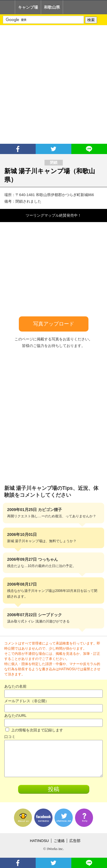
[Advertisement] (53, 84)
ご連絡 (59, 841)
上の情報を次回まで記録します (34, 730)
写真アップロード (54, 324)
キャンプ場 (28, 7)
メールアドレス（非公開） (27, 701)
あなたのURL (15, 716)
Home (8, 7)
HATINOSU (39, 841)
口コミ (10, 737)
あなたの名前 (15, 686)
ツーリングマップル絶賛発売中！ (53, 215)
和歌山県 (52, 7)
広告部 (75, 841)
